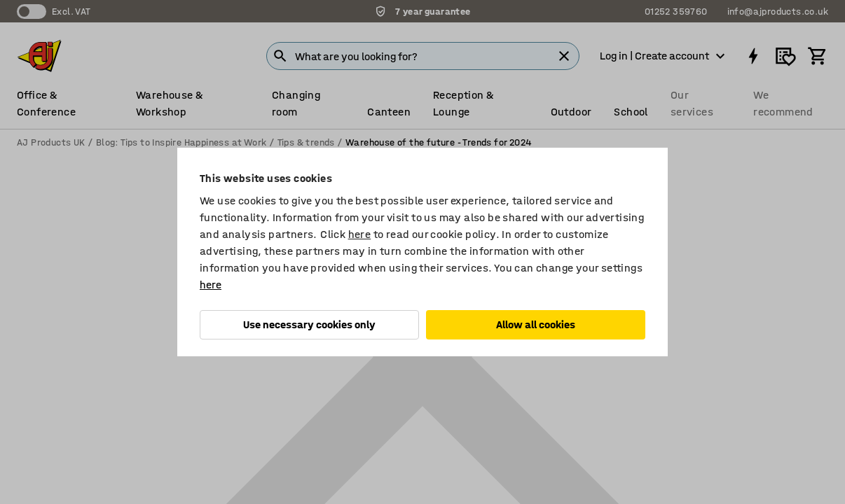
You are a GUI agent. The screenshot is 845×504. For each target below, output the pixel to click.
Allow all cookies (536, 324)
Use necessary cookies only (309, 324)
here (360, 234)
